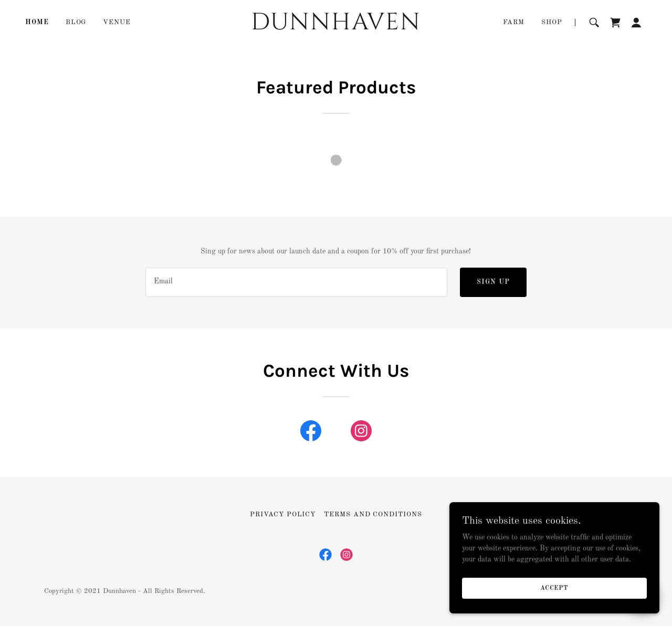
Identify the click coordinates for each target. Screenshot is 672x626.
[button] (636, 23)
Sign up (493, 282)
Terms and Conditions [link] (373, 514)
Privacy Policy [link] (283, 514)
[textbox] (296, 282)
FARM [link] (514, 22)
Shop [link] (552, 22)
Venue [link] (117, 22)
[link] (336, 27)
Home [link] (37, 22)
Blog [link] (76, 22)
